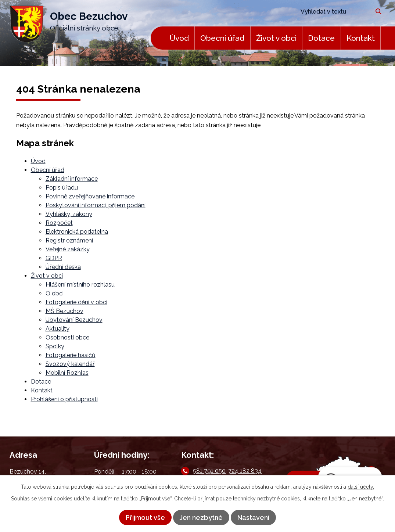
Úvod (179, 38)
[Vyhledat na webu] (333, 12)
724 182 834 (245, 471)
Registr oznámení (69, 240)
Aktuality (58, 329)
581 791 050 (209, 471)
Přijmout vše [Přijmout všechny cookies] (145, 517)
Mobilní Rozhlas (67, 373)
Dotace (321, 38)
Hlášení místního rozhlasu (80, 285)
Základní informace (72, 179)
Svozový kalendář (70, 364)
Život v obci (276, 38)
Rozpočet (59, 223)
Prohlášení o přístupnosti (64, 399)
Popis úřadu (62, 188)
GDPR (54, 258)
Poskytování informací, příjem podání (96, 205)
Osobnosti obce (67, 337)
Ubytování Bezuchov (74, 320)
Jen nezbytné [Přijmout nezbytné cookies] (201, 517)
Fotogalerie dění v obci (76, 302)
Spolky (55, 346)
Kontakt (361, 38)
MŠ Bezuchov (64, 311)
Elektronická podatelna (77, 232)
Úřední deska (63, 267)
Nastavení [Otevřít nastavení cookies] (253, 517)
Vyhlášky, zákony (69, 214)
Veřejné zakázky (68, 249)
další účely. (361, 487)
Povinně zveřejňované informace (90, 196)
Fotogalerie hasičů (71, 355)
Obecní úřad (222, 38)
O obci (55, 293)
